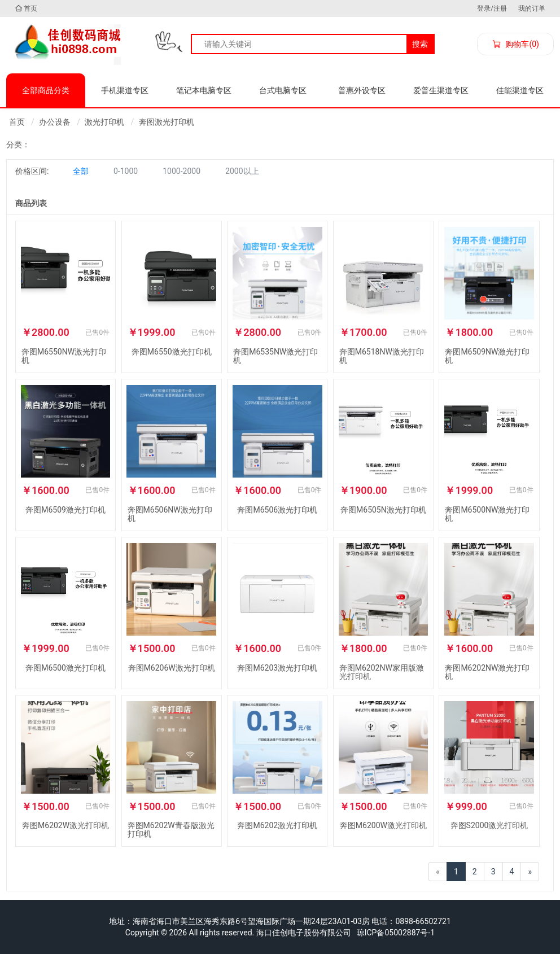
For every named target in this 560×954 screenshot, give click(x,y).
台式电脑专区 (283, 90)
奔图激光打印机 (167, 122)
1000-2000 (181, 171)
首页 (26, 8)
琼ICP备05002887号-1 (396, 933)
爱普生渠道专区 (441, 90)
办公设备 (55, 122)
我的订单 (532, 8)
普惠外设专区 (362, 90)
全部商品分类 (46, 90)
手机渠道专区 (125, 90)
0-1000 (126, 171)
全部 (81, 171)
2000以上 (242, 171)
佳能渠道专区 (520, 90)
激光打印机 (104, 122)
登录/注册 (492, 8)
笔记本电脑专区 (204, 90)
